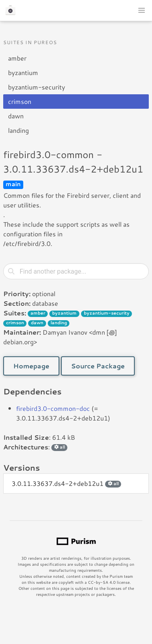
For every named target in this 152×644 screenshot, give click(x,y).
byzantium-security (36, 87)
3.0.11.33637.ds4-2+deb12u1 (66, 483)
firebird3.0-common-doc (53, 408)
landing (18, 130)
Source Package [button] (98, 366)
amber (17, 58)
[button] (142, 10)
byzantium (23, 72)
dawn (16, 116)
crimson (20, 101)
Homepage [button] (31, 366)
